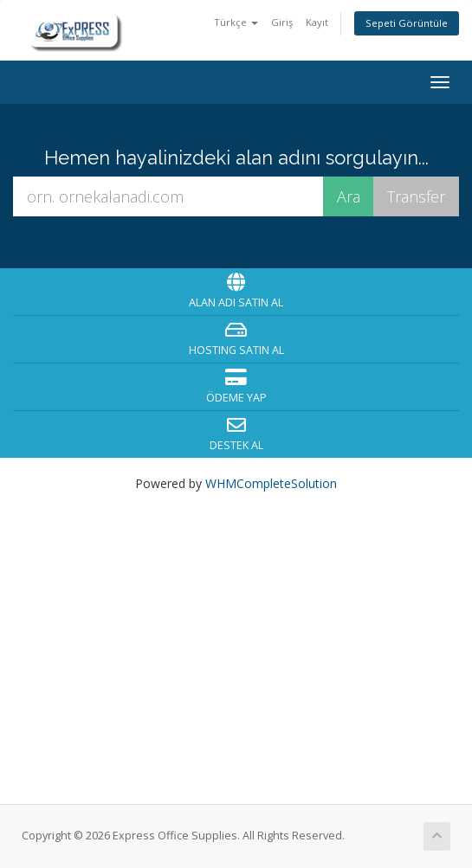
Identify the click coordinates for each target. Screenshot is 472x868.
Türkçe (236, 22)
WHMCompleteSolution (271, 483)
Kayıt (317, 22)
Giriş (282, 22)
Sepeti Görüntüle (407, 23)
